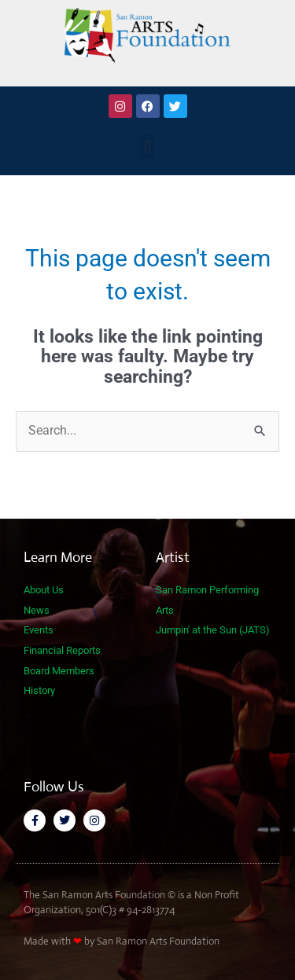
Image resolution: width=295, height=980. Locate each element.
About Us (44, 590)
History (39, 690)
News (37, 610)
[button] (147, 147)
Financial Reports (62, 650)
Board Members (59, 671)
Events (39, 630)
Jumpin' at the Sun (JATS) (213, 630)
